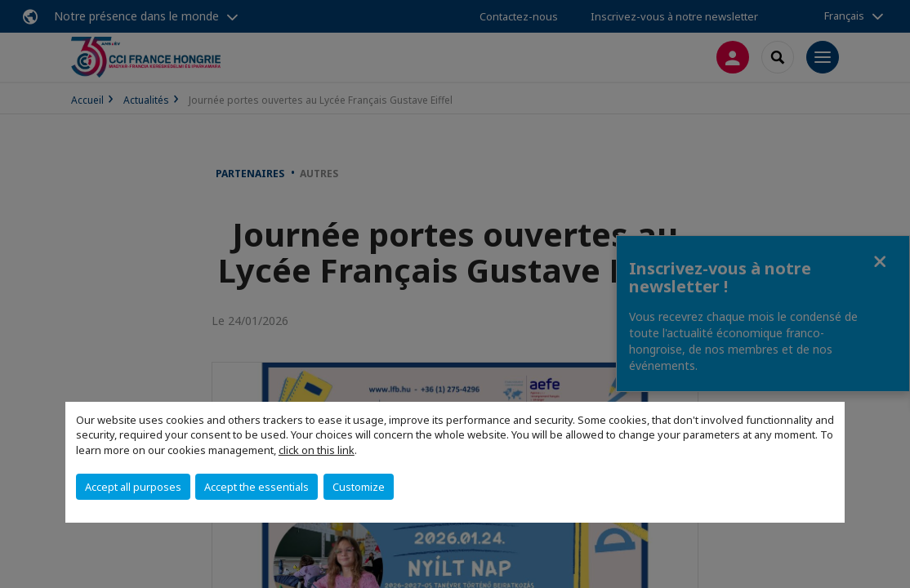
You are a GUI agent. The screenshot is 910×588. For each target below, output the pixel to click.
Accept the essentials (256, 487)
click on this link (317, 450)
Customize (359, 487)
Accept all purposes (133, 487)
